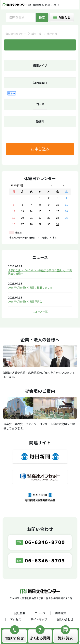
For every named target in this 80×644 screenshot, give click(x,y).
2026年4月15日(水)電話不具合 (25, 301)
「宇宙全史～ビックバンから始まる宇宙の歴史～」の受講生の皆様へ (40, 272)
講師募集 (60, 613)
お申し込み (40, 149)
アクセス (16, 619)
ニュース (40, 613)
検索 (42, 17)
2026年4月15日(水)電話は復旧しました (30, 287)
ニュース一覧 (40, 311)
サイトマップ (39, 619)
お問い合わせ (65, 619)
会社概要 (20, 613)
